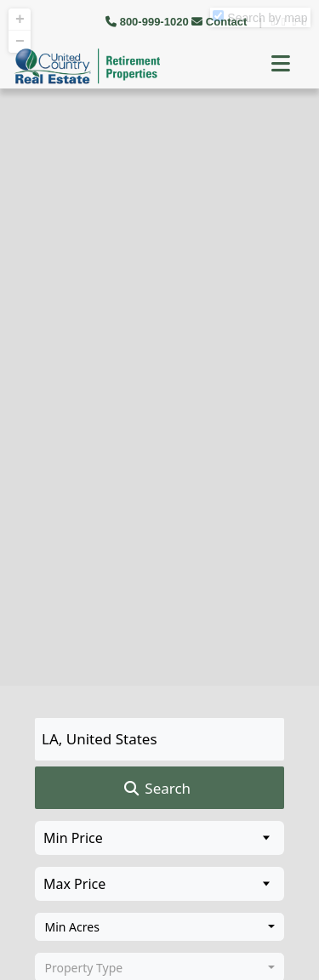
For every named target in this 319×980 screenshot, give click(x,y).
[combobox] (159, 927)
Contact (221, 22)
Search (156, 789)
